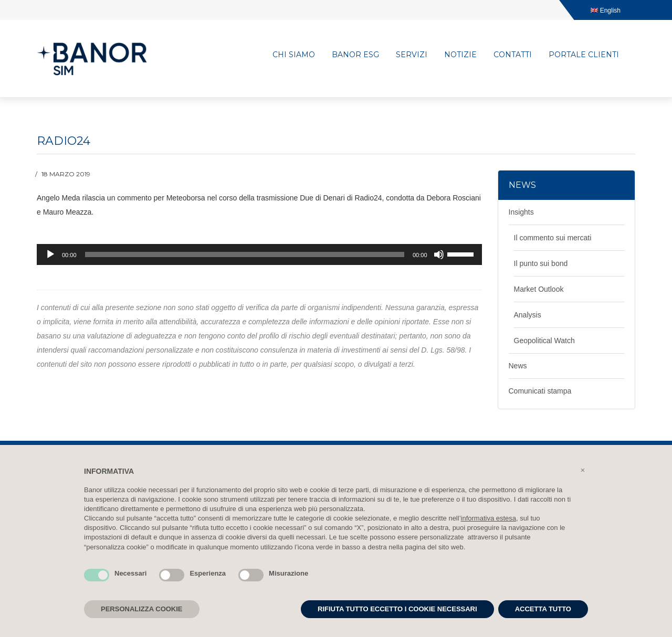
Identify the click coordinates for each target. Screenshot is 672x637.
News (518, 366)
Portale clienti (584, 55)
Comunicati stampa (540, 391)
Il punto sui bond (541, 263)
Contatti (513, 55)
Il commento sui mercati (553, 238)
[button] (583, 470)
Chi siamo (294, 55)
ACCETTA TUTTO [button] (543, 609)
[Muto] (439, 254)
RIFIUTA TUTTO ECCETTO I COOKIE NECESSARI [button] (397, 609)
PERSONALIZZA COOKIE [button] (142, 609)
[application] (259, 254)
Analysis (528, 315)
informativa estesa (489, 518)
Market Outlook (539, 289)
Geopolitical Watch (544, 341)
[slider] (245, 254)
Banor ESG (355, 55)
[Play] (50, 254)
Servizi (412, 55)
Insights (521, 212)
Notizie (460, 55)
